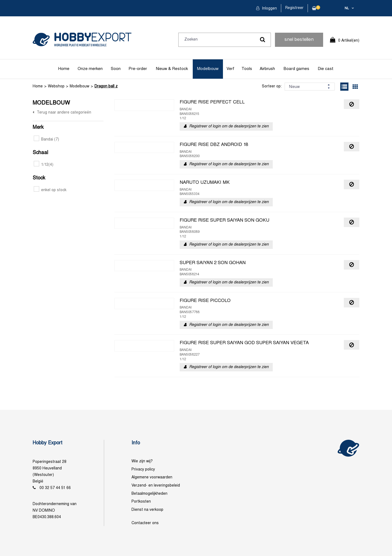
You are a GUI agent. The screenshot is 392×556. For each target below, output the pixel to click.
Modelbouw (208, 69)
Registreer (294, 8)
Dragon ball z (106, 86)
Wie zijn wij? (142, 461)
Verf (230, 69)
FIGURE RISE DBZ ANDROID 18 (214, 145)
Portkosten (141, 502)
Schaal (40, 153)
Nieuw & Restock (172, 69)
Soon (116, 69)
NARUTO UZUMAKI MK (205, 183)
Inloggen (269, 9)
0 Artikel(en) (349, 41)
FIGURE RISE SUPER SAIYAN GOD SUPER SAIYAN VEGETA (244, 343)
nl (347, 8)
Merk (38, 128)
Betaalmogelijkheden (149, 494)
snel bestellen (299, 40)
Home (64, 69)
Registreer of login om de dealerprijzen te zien (229, 126)
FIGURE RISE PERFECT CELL (212, 102)
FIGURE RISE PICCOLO (205, 301)
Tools (247, 69)
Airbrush (267, 69)
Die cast (326, 69)
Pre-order (138, 69)
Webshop (56, 86)
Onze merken (90, 69)
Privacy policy (143, 470)
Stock (39, 178)
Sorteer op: (272, 86)
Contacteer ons (145, 523)
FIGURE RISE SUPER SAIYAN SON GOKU (224, 221)
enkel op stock (50, 190)
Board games (296, 69)
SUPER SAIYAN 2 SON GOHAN (213, 263)
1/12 (44, 165)
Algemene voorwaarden (152, 477)
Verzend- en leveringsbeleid (156, 486)
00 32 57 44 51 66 (55, 488)
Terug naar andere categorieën (64, 113)
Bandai (46, 140)
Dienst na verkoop (147, 510)
